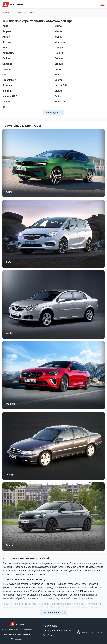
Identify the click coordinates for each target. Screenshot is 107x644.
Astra (9, 192)
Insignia (10, 404)
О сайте (47, 635)
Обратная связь (17, 639)
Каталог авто (20, 13)
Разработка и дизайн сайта (93, 632)
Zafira (9, 262)
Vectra (10, 333)
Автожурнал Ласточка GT (57, 631)
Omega (10, 475)
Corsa (9, 545)
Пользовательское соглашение (17, 634)
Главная (6, 13)
